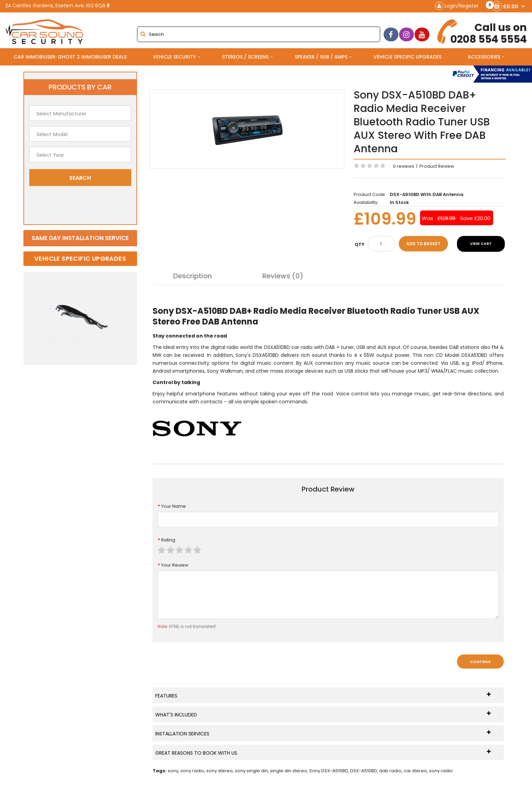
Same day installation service (80, 238)
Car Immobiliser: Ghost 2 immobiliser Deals (70, 57)
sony (173, 771)
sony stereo (220, 771)
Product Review (437, 166)
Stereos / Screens (245, 57)
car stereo (415, 771)
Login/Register (457, 6)
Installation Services (323, 734)
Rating (168, 540)
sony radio (192, 771)
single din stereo (289, 771)
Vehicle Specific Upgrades (408, 57)
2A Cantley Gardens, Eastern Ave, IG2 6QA (57, 6)
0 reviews (404, 166)
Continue (480, 662)
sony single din (251, 771)
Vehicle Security (174, 57)
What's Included (323, 715)
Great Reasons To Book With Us (323, 753)
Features (323, 696)
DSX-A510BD (364, 771)
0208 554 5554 (483, 32)
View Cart (481, 244)
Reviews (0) (283, 276)
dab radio (390, 771)
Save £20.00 (475, 218)
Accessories (484, 57)
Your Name (174, 506)
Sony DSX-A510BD (329, 771)
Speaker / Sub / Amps (321, 57)
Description (192, 276)
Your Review (175, 565)
